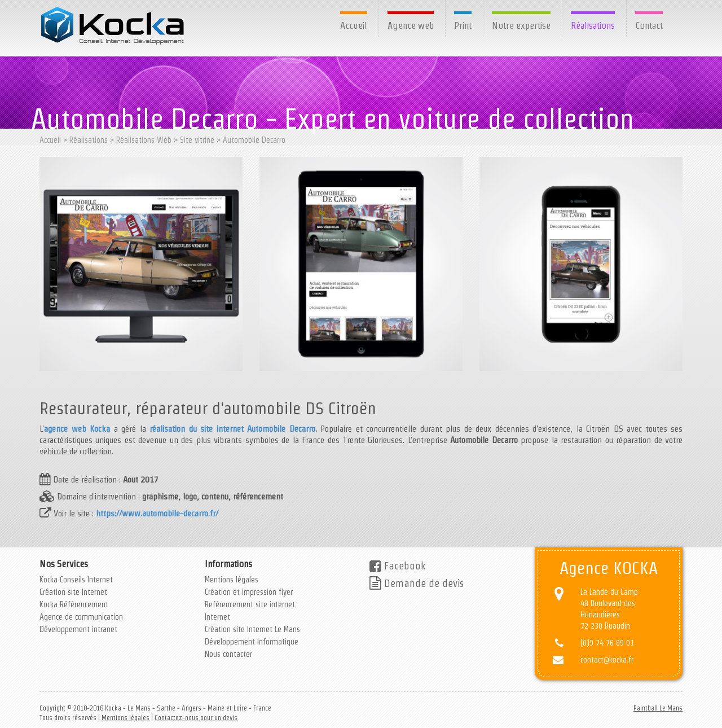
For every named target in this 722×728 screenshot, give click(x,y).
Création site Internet (73, 592)
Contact (649, 25)
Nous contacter (228, 654)
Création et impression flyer (249, 592)
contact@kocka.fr (607, 660)
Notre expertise (521, 25)
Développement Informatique (252, 642)
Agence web (411, 25)
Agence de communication (81, 617)
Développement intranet (78, 629)
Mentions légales (232, 580)
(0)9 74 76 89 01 (607, 643)
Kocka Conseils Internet (76, 580)
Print (463, 25)
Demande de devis (417, 583)
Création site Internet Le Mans (252, 629)
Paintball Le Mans (658, 708)
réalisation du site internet (197, 429)
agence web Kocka (77, 429)
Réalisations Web (144, 140)
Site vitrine (197, 140)
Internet (217, 617)
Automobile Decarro (254, 140)
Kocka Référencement (74, 604)
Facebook (397, 566)
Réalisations (593, 25)
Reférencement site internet (250, 604)
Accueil (354, 25)
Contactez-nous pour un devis (196, 718)
